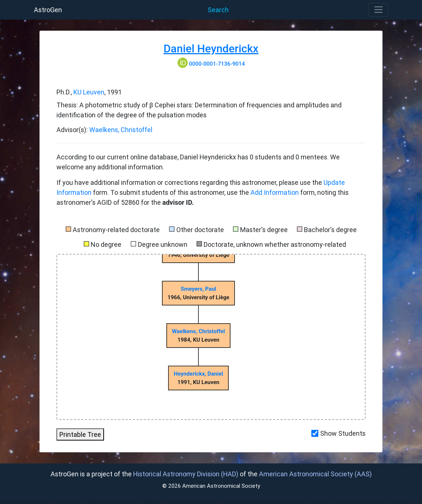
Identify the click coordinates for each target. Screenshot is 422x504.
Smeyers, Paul (198, 289)
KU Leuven (89, 92)
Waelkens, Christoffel (121, 130)
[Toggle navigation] (378, 10)
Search (218, 10)
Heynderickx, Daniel (198, 374)
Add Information (275, 192)
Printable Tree (80, 434)
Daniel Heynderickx (211, 49)
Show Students (343, 433)
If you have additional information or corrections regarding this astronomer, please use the (190, 182)
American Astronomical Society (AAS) (315, 474)
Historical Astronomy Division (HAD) (186, 474)
